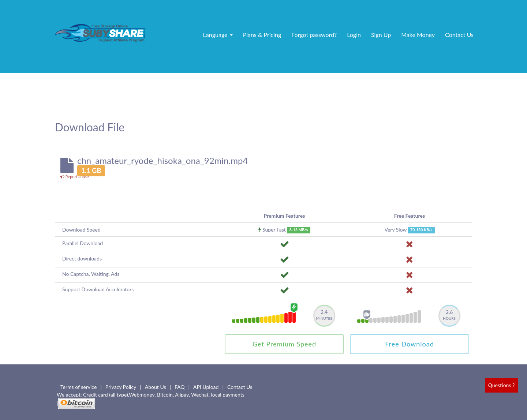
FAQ (180, 387)
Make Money (418, 35)
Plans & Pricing (262, 35)
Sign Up (381, 35)
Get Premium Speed (284, 344)
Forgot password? (314, 35)
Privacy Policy (121, 387)
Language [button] (218, 35)
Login (354, 35)
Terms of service (79, 387)
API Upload (206, 387)
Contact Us (459, 35)
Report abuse (75, 177)
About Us (156, 387)
